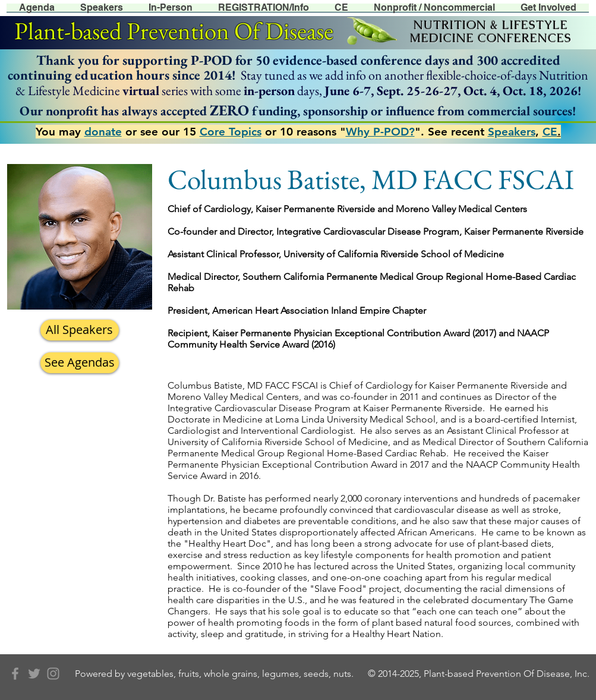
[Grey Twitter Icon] (34, 674)
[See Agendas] (80, 363)
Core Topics (231, 132)
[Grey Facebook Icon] (15, 674)
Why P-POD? (380, 132)
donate (103, 132)
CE (550, 132)
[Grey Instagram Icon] (53, 674)
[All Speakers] (80, 330)
